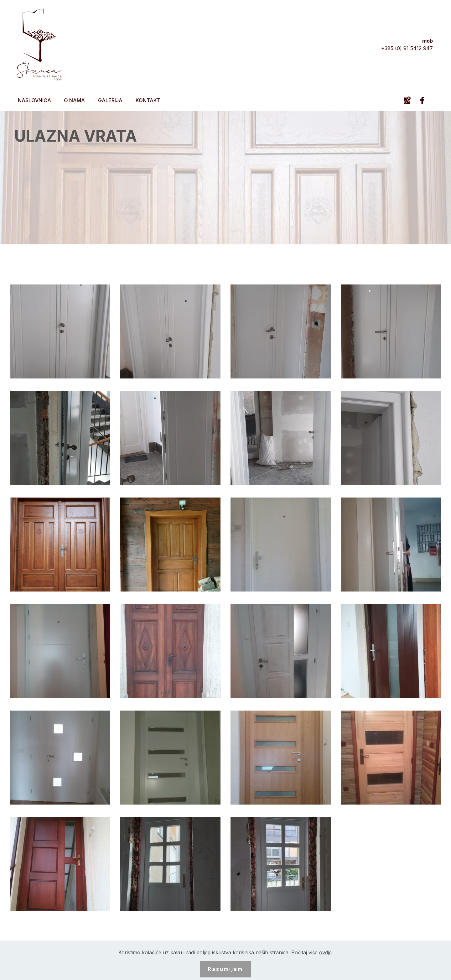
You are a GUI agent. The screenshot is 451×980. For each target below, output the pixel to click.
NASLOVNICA (34, 100)
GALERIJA (110, 100)
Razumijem (225, 969)
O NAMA (74, 100)
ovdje (325, 952)
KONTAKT (148, 100)
